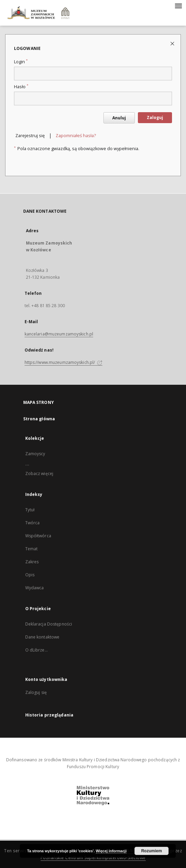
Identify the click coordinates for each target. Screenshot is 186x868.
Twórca (33, 523)
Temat (32, 549)
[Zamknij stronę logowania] (173, 43)
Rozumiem (152, 851)
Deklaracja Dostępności (49, 624)
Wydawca (35, 588)
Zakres (32, 562)
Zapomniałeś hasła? (76, 136)
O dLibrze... (37, 650)
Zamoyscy (35, 454)
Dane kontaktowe (42, 637)
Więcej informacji (111, 851)
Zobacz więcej (39, 474)
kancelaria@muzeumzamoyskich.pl (59, 334)
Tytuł (30, 510)
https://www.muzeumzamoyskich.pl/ (64, 362)
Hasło (21, 87)
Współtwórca (38, 536)
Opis (30, 575)
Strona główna (39, 419)
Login (21, 62)
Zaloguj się (36, 692)
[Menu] (178, 5)
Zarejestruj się (30, 136)
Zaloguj (155, 117)
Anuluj (119, 118)
